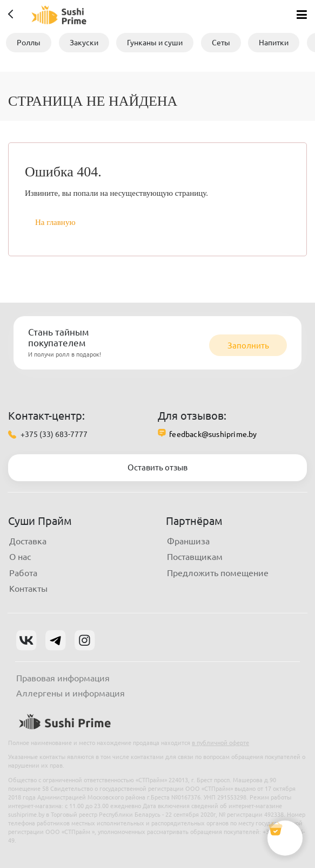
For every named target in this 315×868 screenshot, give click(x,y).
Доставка (28, 541)
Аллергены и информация (71, 693)
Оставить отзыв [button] (157, 467)
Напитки (274, 43)
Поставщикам (195, 557)
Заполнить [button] (248, 346)
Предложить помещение (218, 573)
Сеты (221, 43)
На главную (55, 222)
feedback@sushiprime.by (213, 434)
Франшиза (188, 541)
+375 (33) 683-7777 (54, 434)
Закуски (84, 43)
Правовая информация (63, 678)
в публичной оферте (220, 743)
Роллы (29, 43)
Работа (23, 573)
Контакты (28, 589)
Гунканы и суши (155, 43)
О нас (20, 557)
